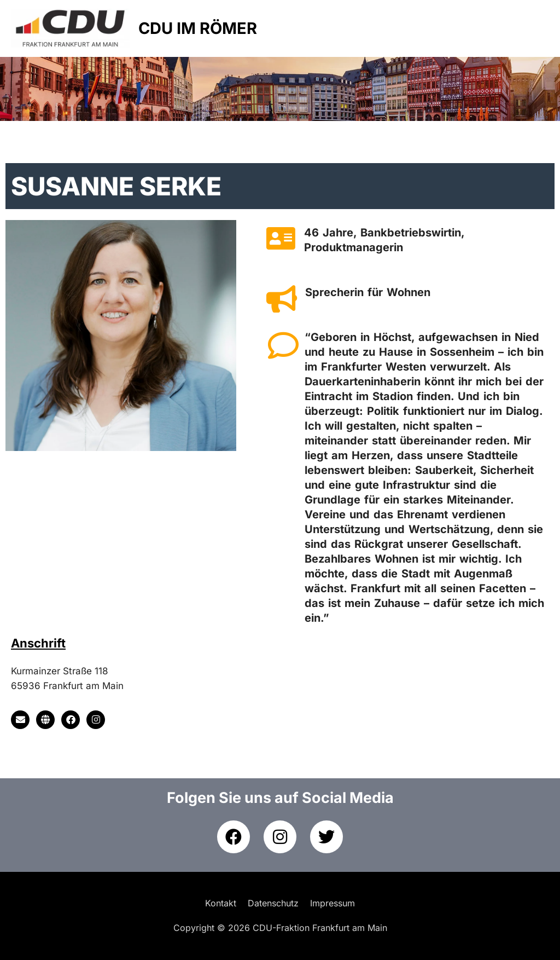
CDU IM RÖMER (198, 28)
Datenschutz (273, 903)
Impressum (332, 903)
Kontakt (221, 903)
